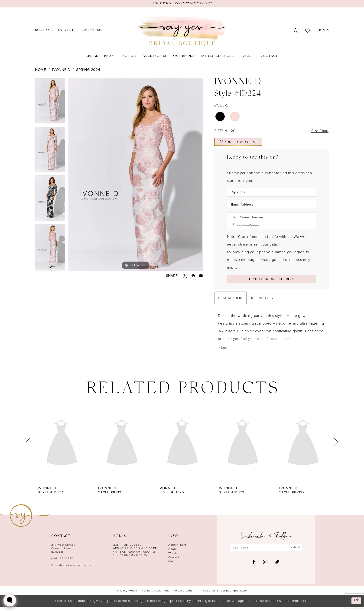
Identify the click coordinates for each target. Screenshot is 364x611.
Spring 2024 (88, 70)
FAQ (171, 566)
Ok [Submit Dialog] (356, 605)
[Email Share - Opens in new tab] (201, 276)
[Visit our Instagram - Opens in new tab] (265, 567)
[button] (323, 31)
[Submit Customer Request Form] (272, 282)
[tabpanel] (50, 102)
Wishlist (174, 558)
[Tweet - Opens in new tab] (185, 276)
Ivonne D (61, 70)
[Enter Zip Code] (272, 194)
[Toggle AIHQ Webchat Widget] (10, 600)
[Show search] (296, 31)
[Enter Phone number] (269, 227)
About (172, 553)
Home (41, 70)
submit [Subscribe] (297, 552)
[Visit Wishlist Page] (308, 31)
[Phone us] (92, 31)
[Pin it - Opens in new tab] (193, 276)
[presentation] (62, 447)
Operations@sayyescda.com (71, 570)
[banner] (182, 31)
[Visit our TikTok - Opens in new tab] (277, 567)
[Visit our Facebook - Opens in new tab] (254, 567)
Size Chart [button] (319, 131)
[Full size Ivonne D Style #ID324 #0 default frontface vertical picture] (135, 175)
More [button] (223, 353)
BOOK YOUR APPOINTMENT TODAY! (182, 4)
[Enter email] (266, 552)
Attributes (262, 302)
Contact (174, 562)
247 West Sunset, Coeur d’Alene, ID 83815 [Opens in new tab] (63, 553)
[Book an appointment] (54, 31)
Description (230, 302)
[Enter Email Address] (272, 207)
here (305, 605)
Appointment (177, 549)
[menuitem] (54, 31)
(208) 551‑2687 (62, 563)
